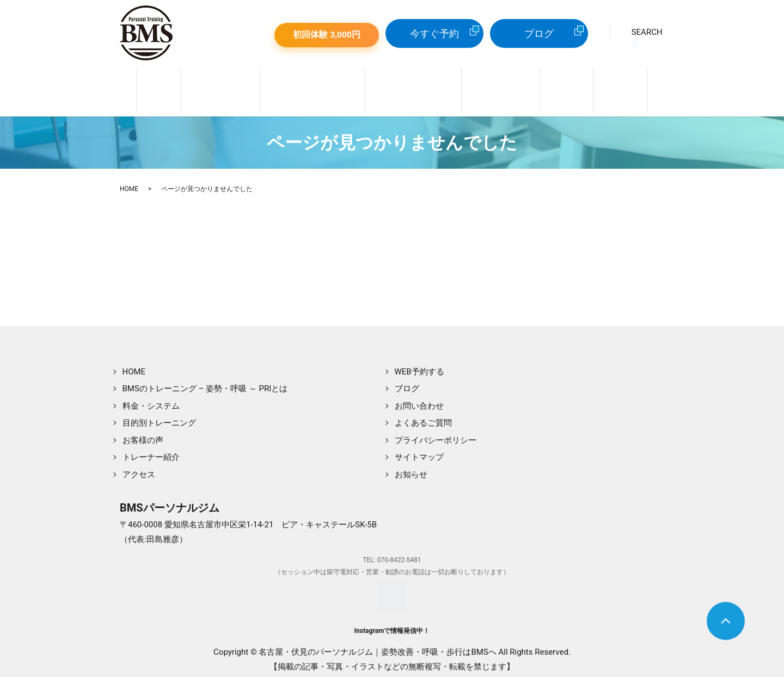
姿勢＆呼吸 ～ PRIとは (309, 90)
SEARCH (647, 38)
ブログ (539, 33)
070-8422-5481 (399, 555)
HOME (129, 183)
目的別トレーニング (413, 90)
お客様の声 (143, 434)
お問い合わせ (419, 400)
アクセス (139, 469)
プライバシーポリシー (436, 434)
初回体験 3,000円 (326, 35)
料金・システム (505, 90)
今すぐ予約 (434, 33)
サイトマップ (419, 451)
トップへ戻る (726, 621)
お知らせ (411, 469)
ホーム (149, 90)
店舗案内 (574, 90)
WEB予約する (419, 366)
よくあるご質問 (423, 417)
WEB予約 (631, 90)
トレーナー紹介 (213, 90)
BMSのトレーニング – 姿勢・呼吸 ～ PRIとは (205, 383)
